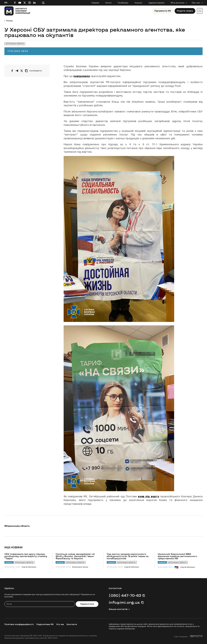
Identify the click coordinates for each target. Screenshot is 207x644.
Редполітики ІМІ (45, 624)
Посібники (123, 3)
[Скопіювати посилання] (34, 71)
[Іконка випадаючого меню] (200, 11)
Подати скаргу (185, 11)
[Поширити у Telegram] (17, 71)
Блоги (108, 3)
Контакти (72, 624)
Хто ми (60, 624)
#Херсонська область (17, 526)
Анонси (138, 3)
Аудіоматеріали (156, 3)
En (6, 3)
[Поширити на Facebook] (12, 71)
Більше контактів (118, 609)
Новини (95, 3)
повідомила (82, 76)
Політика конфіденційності (19, 624)
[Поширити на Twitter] (22, 71)
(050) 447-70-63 (125, 595)
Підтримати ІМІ (163, 11)
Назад (9, 21)
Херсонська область (24, 562)
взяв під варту (148, 496)
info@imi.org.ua (124, 602)
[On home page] (17, 11)
